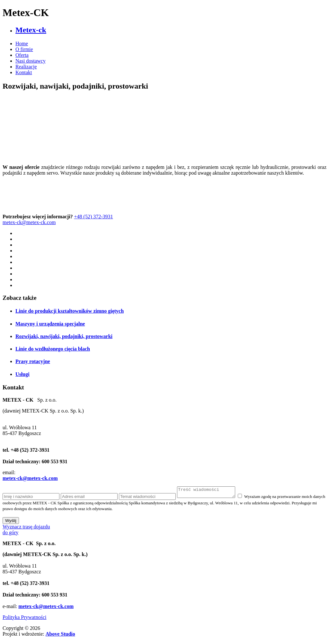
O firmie (24, 49)
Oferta (22, 55)
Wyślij (11, 522)
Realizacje (26, 67)
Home (22, 44)
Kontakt (24, 72)
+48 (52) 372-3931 (94, 217)
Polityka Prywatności (24, 619)
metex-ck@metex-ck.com (29, 222)
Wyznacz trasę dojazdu (26, 529)
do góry (10, 534)
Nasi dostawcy (31, 61)
